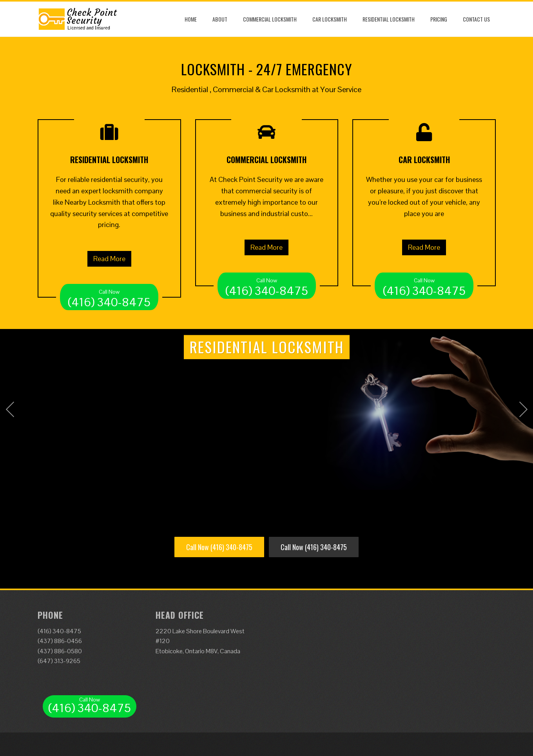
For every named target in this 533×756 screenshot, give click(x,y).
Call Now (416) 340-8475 (219, 547)
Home (191, 19)
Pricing (439, 19)
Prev (10, 409)
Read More (109, 259)
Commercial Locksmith (270, 19)
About (220, 19)
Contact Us (476, 19)
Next (523, 409)
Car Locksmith (330, 19)
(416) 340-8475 (109, 297)
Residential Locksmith (389, 19)
